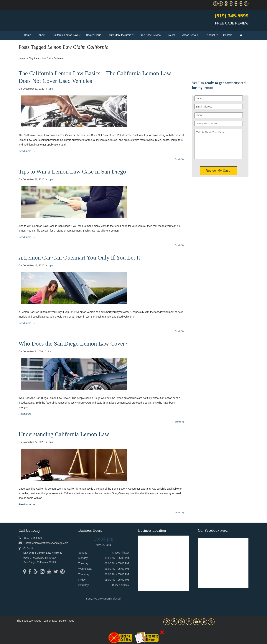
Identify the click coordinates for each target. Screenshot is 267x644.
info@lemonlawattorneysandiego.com (47, 543)
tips (51, 89)
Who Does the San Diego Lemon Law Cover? (73, 344)
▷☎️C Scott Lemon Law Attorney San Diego (62, 19)
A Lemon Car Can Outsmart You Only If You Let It (79, 258)
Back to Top (179, 159)
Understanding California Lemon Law (64, 434)
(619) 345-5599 (232, 16)
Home (22, 58)
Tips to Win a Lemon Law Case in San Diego (72, 172)
